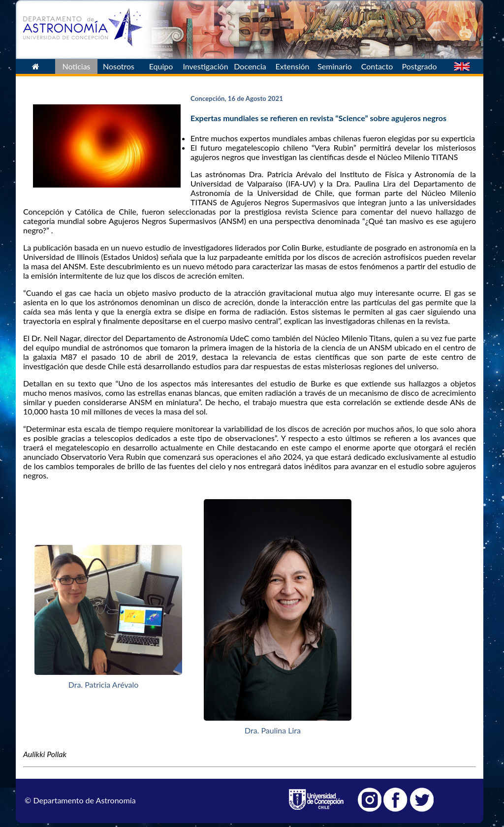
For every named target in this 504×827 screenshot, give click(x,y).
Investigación (205, 66)
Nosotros (119, 66)
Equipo (161, 66)
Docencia (250, 66)
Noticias (76, 66)
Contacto (377, 66)
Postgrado (420, 66)
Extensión (292, 66)
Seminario (335, 66)
